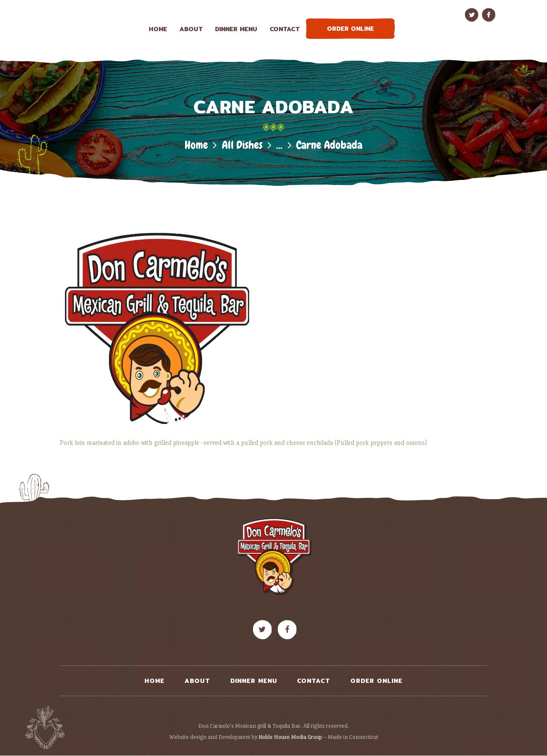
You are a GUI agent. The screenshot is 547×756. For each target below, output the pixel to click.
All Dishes (242, 145)
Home (196, 145)
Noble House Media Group (290, 737)
